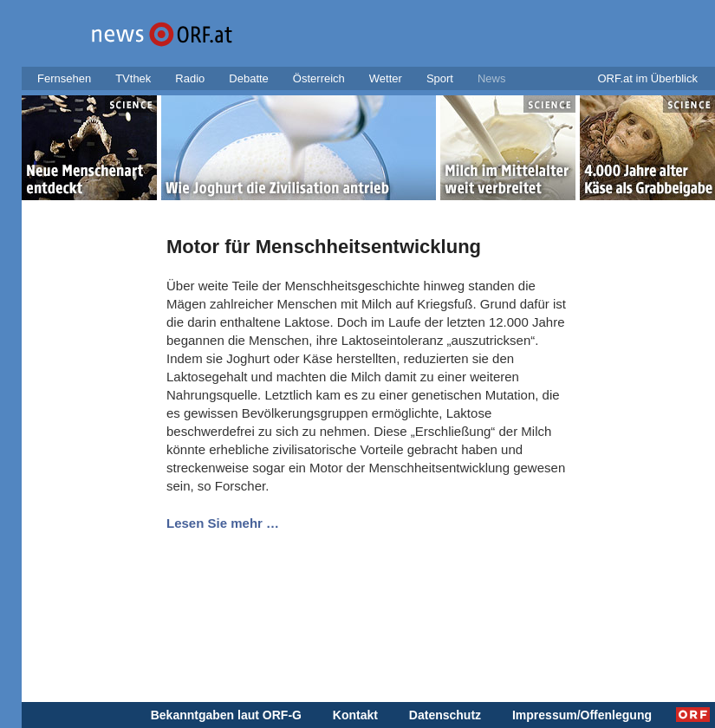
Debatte (249, 78)
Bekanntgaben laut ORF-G (226, 715)
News (492, 78)
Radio (190, 78)
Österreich (319, 78)
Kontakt (355, 715)
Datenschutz (445, 715)
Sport (440, 78)
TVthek (133, 78)
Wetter (386, 78)
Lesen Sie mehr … (223, 523)
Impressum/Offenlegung (582, 715)
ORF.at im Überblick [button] (647, 78)
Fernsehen (64, 78)
